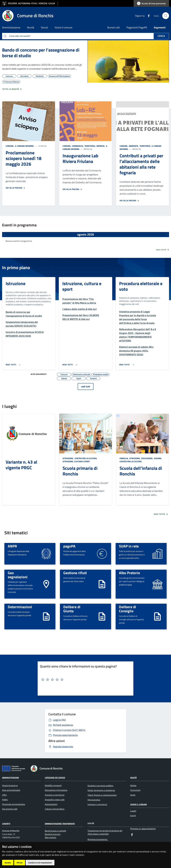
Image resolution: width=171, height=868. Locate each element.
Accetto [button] (8, 863)
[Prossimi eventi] (167, 235)
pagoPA (69, 546)
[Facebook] (148, 16)
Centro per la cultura (131, 461)
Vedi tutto (163, 250)
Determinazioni (20, 607)
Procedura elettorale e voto (141, 286)
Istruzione (16, 283)
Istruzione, (68, 458)
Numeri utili (113, 27)
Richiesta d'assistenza (98, 839)
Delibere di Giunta (72, 609)
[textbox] (84, 680)
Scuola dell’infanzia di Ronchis (141, 471)
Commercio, (78, 146)
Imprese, (101, 146)
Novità (133, 778)
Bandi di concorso (53, 834)
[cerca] (166, 16)
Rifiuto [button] (20, 863)
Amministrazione (11, 778)
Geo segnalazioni (18, 575)
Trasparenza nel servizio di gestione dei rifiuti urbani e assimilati (105, 832)
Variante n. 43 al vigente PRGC (21, 465)
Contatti (6, 823)
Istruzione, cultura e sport (82, 286)
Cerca (161, 36)
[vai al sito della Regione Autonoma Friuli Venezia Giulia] (30, 3)
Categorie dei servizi (55, 778)
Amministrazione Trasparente (60, 823)
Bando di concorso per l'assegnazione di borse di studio (41, 53)
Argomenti (160, 27)
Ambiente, (134, 146)
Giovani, (158, 458)
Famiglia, (124, 458)
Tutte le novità (12, 89)
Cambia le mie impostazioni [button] (40, 863)
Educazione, (147, 458)
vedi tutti (86, 386)
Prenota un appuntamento (143, 829)
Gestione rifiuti (75, 573)
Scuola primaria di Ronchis (80, 471)
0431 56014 (69, 730)
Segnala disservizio (63, 746)
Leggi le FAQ (59, 720)
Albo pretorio (51, 837)
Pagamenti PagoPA (137, 27)
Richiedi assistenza (63, 725)
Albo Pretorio (129, 573)
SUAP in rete (129, 546)
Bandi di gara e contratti (55, 831)
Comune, (10, 146)
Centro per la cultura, (86, 458)
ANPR (12, 546)
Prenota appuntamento (65, 735)
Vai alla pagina (16, 188)
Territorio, (90, 146)
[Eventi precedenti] (4, 235)
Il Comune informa (24, 146)
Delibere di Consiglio (128, 609)
